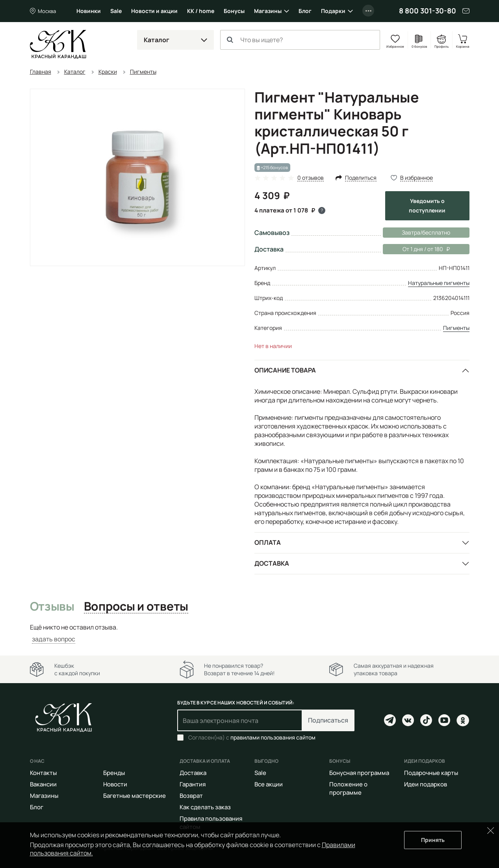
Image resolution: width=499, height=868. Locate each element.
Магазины (268, 11)
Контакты (43, 773)
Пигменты (456, 328)
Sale (116, 11)
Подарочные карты (431, 773)
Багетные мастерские (134, 796)
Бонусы (234, 11)
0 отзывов (311, 178)
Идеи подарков (426, 784)
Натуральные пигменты (439, 283)
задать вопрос (54, 639)
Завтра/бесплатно (426, 232)
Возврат (191, 796)
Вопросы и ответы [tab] (136, 607)
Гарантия (193, 784)
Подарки (333, 11)
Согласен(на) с (252, 738)
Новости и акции (154, 11)
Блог (305, 11)
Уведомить (427, 206)
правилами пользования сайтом (273, 737)
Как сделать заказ (205, 807)
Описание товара (285, 370)
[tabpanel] (250, 633)
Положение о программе (348, 788)
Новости (115, 784)
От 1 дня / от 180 (416, 249)
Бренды (114, 773)
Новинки (89, 11)
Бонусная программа (359, 773)
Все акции (269, 784)
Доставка (272, 563)
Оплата (268, 542)
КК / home (201, 11)
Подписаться (328, 720)
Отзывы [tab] (52, 607)
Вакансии (43, 784)
